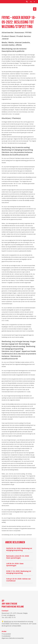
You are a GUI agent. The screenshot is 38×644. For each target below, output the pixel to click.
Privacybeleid (6, 634)
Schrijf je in (7, 622)
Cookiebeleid (6, 636)
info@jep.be (11, 615)
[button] (35, 9)
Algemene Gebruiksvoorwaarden (13, 638)
